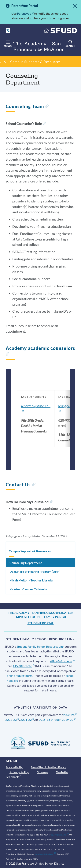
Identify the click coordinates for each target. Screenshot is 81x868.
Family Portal (55, 617)
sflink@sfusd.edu (62, 661)
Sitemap (42, 772)
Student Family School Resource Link (40, 646)
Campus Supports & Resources (35, 62)
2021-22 (27, 719)
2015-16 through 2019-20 (57, 719)
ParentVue (25, 13)
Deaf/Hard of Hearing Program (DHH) (35, 571)
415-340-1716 (24, 666)
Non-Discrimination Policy (49, 767)
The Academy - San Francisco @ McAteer (41, 613)
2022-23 (12, 719)
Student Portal (41, 623)
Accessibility (14, 767)
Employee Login (27, 617)
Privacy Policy (19, 772)
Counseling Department (26, 563)
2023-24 (70, 715)
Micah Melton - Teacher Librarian (32, 580)
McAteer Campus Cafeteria (28, 589)
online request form (20, 676)
